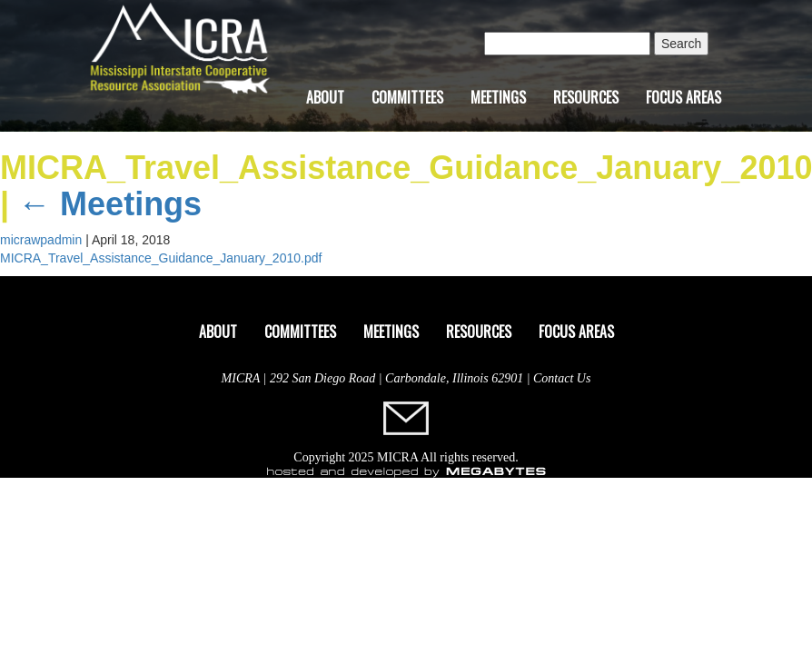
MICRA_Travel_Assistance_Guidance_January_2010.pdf (161, 258)
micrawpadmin (41, 240)
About (325, 97)
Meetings (498, 97)
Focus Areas (683, 97)
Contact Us (562, 378)
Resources (586, 97)
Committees (407, 97)
